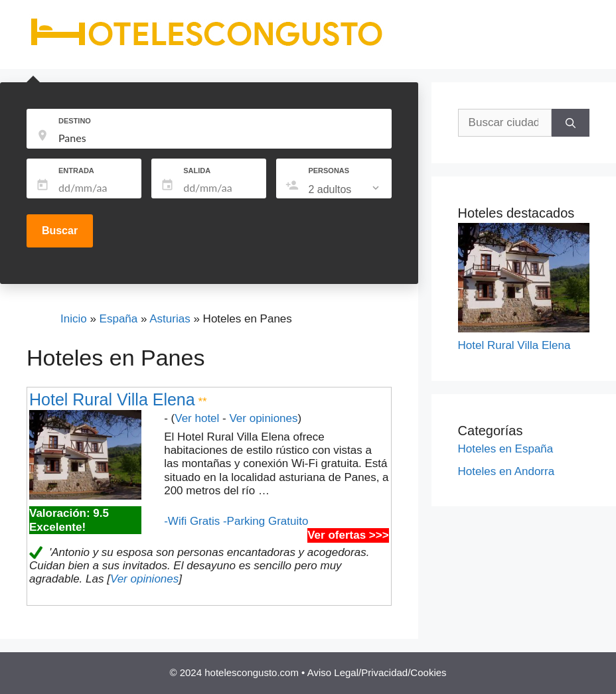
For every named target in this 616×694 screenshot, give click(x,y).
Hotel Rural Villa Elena (112, 399)
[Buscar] (571, 123)
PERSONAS (329, 171)
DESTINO (75, 121)
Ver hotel (197, 418)
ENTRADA (76, 171)
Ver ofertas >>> (348, 535)
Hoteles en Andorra (506, 471)
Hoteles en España (506, 449)
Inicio (74, 319)
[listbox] (345, 190)
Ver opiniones (263, 418)
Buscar (60, 231)
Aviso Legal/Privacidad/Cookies (377, 672)
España (119, 319)
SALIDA (197, 171)
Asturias (170, 319)
